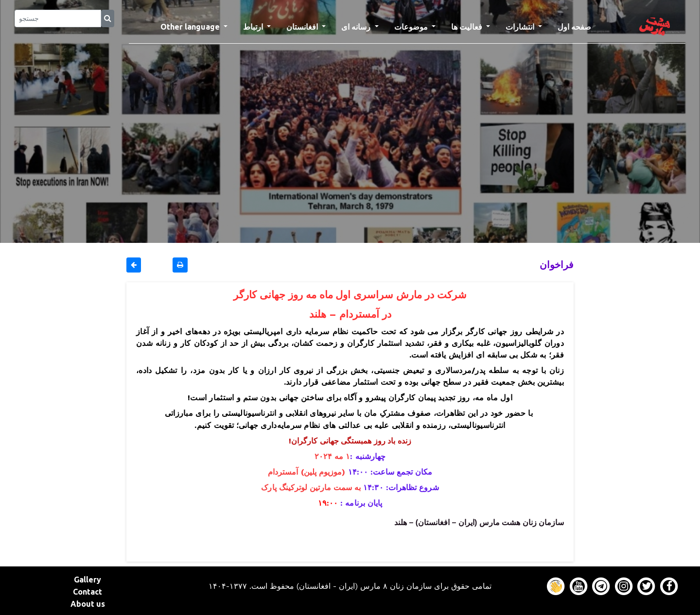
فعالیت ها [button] (468, 27)
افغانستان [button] (303, 27)
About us (88, 604)
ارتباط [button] (254, 27)
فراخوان (557, 265)
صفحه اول (578, 26)
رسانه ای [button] (357, 27)
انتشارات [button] (521, 27)
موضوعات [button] (412, 27)
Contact (87, 592)
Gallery (87, 580)
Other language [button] (191, 27)
